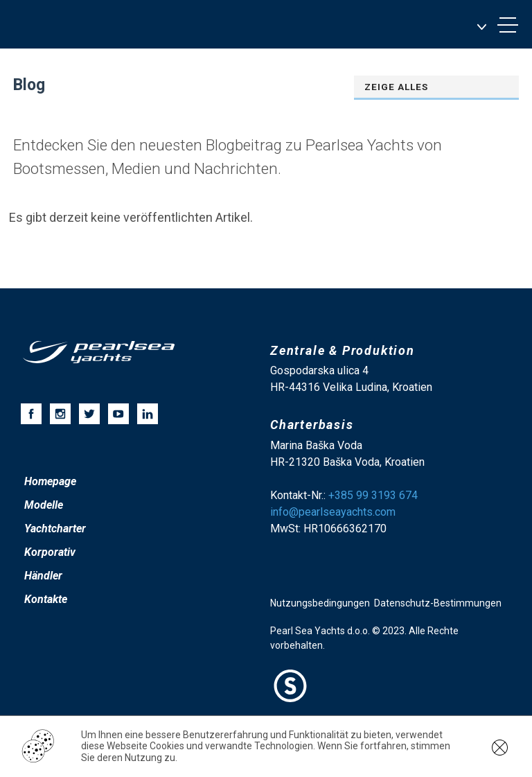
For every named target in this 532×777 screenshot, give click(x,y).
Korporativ (50, 552)
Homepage (50, 481)
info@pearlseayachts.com (333, 512)
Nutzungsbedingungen (320, 603)
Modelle (44, 505)
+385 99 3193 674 (373, 495)
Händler (43, 576)
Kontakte (46, 599)
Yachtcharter (55, 529)
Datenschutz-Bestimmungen (438, 603)
